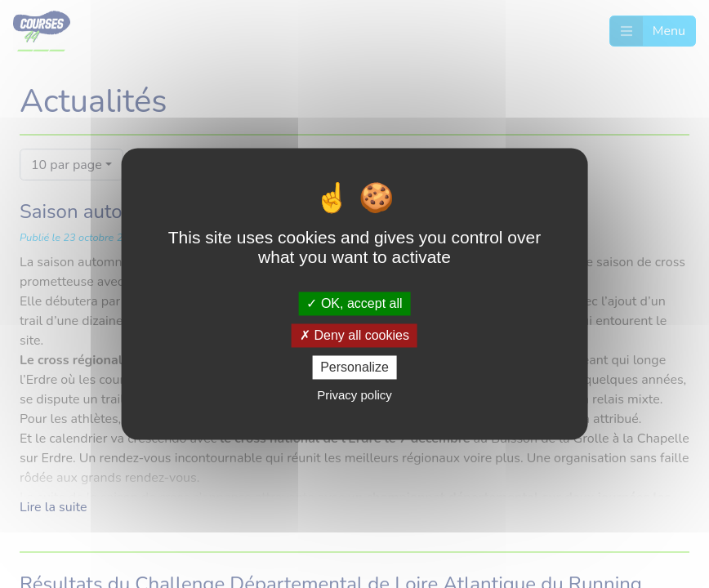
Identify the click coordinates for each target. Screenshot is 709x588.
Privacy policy (354, 396)
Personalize (354, 367)
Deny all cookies (354, 335)
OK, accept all (354, 303)
